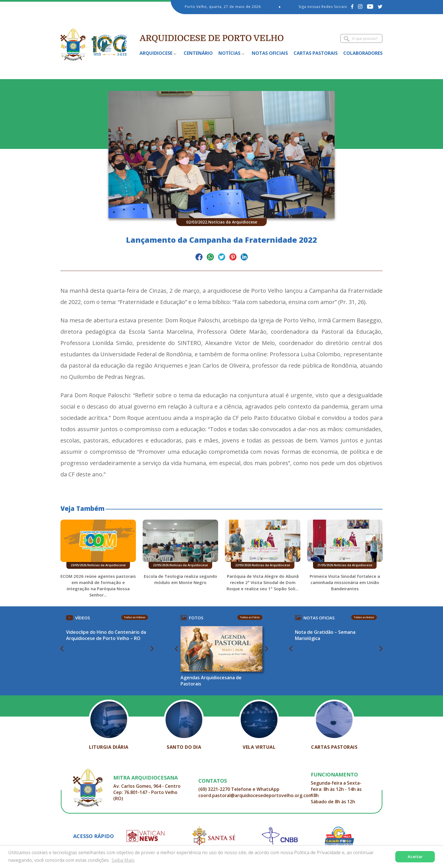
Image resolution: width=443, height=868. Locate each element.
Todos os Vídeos (135, 617)
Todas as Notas (364, 617)
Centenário (198, 53)
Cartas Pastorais (316, 53)
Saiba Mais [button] (123, 860)
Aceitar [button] (415, 857)
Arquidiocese (156, 53)
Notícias (229, 53)
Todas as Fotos (250, 617)
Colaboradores (363, 53)
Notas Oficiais (270, 53)
